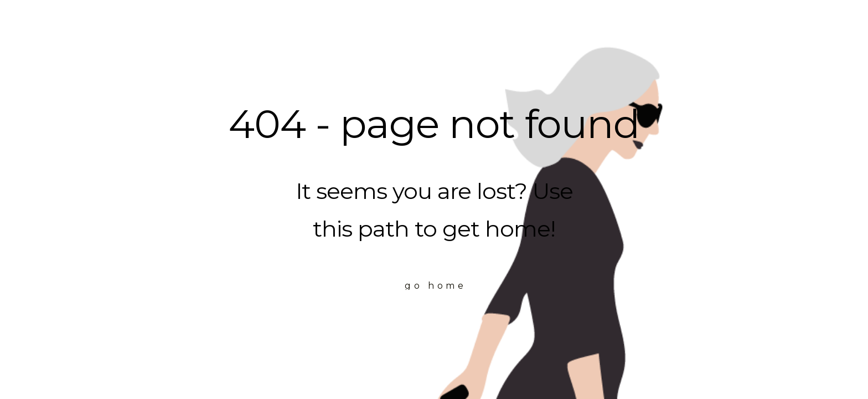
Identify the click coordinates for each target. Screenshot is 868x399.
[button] (434, 286)
